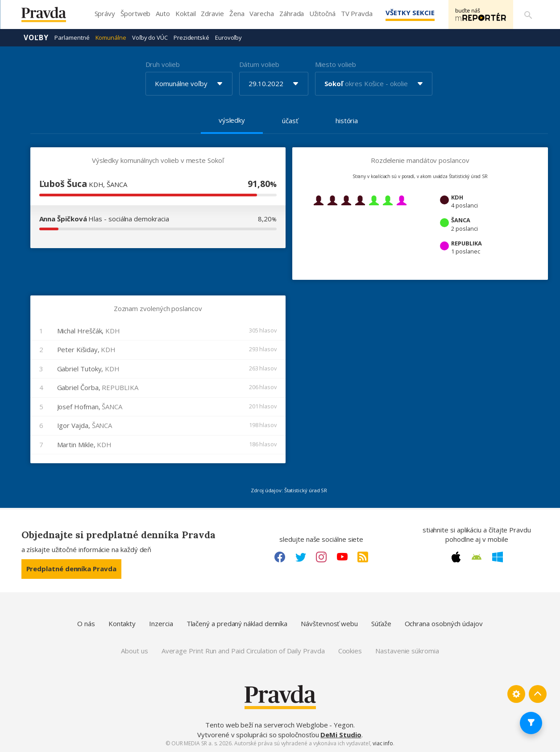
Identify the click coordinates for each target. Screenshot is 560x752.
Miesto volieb (336, 64)
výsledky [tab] (232, 120)
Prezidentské (191, 37)
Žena (237, 13)
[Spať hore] (538, 694)
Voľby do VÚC (150, 37)
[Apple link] (456, 557)
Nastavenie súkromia (407, 651)
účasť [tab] (290, 120)
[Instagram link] (321, 557)
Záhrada (292, 13)
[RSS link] (363, 557)
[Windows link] (498, 557)
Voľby (36, 37)
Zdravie (212, 13)
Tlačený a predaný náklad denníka (237, 623)
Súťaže (381, 623)
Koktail (185, 13)
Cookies (350, 651)
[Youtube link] (342, 557)
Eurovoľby (228, 37)
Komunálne (111, 37)
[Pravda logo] (50, 17)
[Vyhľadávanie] (528, 15)
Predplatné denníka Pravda (71, 569)
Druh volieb (163, 64)
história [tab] (347, 120)
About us (134, 651)
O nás (86, 623)
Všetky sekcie (409, 12)
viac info (383, 743)
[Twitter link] (301, 557)
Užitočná (322, 13)
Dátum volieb (259, 64)
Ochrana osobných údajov (444, 623)
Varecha (261, 13)
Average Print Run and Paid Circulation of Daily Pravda (243, 651)
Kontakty (122, 623)
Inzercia (161, 623)
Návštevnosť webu (329, 623)
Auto (163, 13)
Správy (105, 13)
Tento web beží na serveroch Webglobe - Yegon (279, 725)
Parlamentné (72, 37)
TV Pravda (357, 13)
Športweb (135, 13)
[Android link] (477, 557)
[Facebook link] (280, 557)
